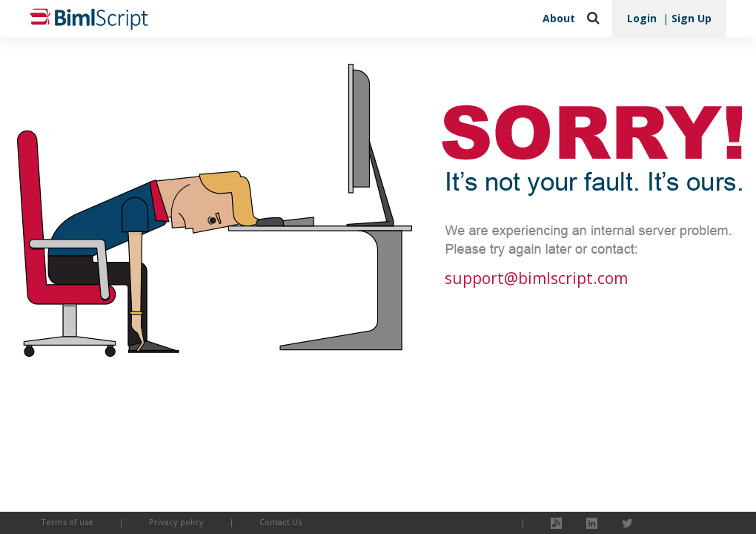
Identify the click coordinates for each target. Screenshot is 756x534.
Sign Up (692, 18)
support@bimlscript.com (536, 278)
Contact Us (281, 522)
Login (642, 18)
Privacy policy (176, 522)
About (559, 18)
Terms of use (67, 522)
